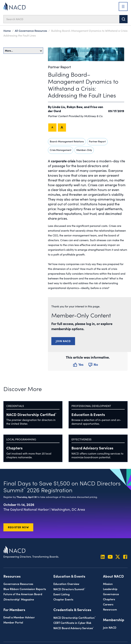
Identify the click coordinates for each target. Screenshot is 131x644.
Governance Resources (18, 584)
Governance (111, 594)
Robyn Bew (75, 107)
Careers (108, 604)
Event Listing (61, 594)
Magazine (19, 599)
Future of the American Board (23, 594)
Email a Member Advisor (19, 617)
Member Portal (13, 622)
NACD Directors (69, 589)
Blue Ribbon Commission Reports (25, 589)
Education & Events (88, 414)
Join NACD (63, 341)
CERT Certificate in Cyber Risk (72, 623)
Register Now (18, 527)
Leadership (110, 589)
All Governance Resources (31, 31)
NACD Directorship (31, 414)
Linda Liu (59, 107)
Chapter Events (63, 599)
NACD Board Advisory (74, 628)
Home (7, 31)
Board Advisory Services (92, 448)
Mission (108, 584)
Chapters (14, 448)
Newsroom (110, 609)
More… (23, 51)
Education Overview (66, 584)
